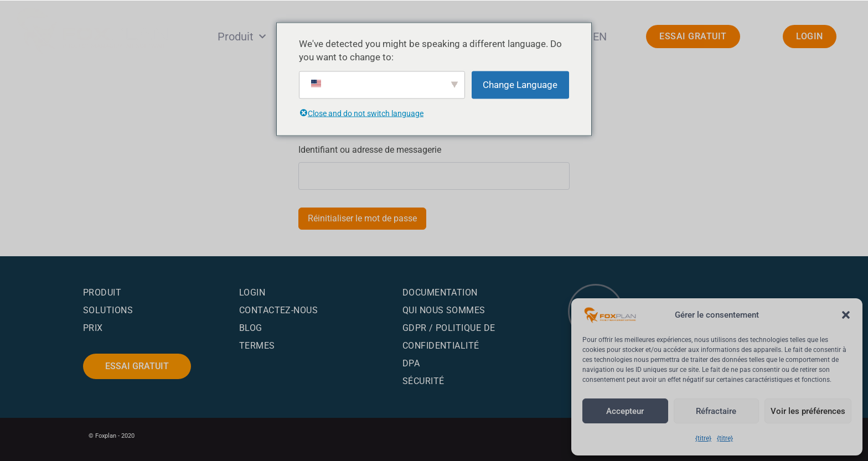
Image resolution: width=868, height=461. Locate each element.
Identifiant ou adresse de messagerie (371, 150)
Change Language (520, 85)
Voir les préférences (804, 411)
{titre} (703, 438)
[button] (846, 305)
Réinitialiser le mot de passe (363, 218)
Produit (242, 37)
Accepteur (624, 411)
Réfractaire (711, 411)
